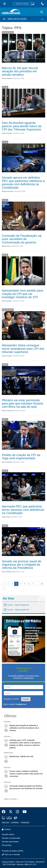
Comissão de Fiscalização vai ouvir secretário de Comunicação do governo (22, 239)
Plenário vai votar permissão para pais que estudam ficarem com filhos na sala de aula (23, 403)
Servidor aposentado (10, 842)
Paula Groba (6, 517)
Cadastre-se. (21, 704)
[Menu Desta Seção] (23, 19)
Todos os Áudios (12, 798)
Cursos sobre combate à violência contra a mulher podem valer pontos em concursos (26, 774)
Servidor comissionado (11, 838)
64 (42, 584)
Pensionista (7, 845)
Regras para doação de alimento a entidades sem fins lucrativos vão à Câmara (24, 728)
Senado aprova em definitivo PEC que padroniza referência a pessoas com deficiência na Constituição (23, 182)
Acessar (26, 699)
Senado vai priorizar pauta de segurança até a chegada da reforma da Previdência (22, 565)
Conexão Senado (8, 32)
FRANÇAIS (25, 823)
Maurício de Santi (7, 191)
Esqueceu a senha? (12, 699)
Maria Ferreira (6, 246)
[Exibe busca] (42, 12)
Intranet (6, 829)
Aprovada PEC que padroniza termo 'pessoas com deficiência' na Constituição (23, 510)
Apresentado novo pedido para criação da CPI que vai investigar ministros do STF (22, 294)
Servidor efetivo (8, 835)
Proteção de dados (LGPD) (13, 851)
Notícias (5, 87)
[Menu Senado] (5, 4)
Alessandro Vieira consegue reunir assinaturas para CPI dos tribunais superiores (23, 349)
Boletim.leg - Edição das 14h (21, 756)
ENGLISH (6, 823)
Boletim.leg (8, 753)
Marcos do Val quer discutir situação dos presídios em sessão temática (20, 71)
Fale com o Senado (11, 855)
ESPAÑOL (15, 823)
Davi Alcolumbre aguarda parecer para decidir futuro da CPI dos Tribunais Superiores (22, 126)
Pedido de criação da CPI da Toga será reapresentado (21, 457)
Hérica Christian (7, 78)
